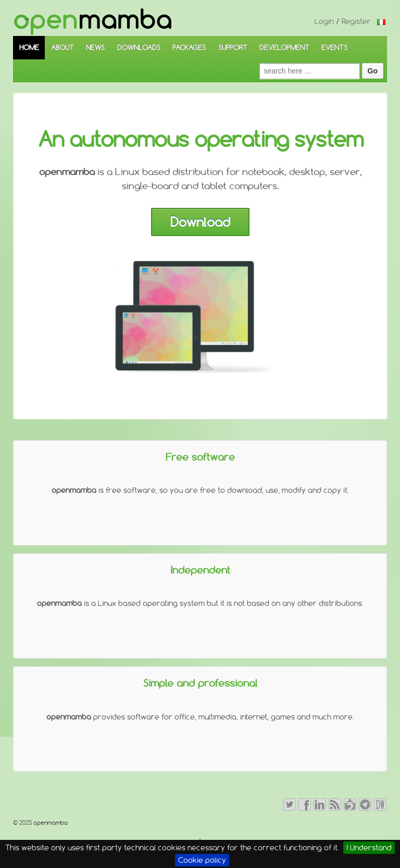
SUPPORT (233, 47)
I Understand (369, 848)
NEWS (95, 47)
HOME (29, 47)
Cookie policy (202, 860)
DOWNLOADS (139, 47)
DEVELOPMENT (284, 47)
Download (200, 222)
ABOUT (63, 47)
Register (356, 21)
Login (324, 21)
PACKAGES (189, 47)
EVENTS (334, 47)
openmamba (50, 823)
